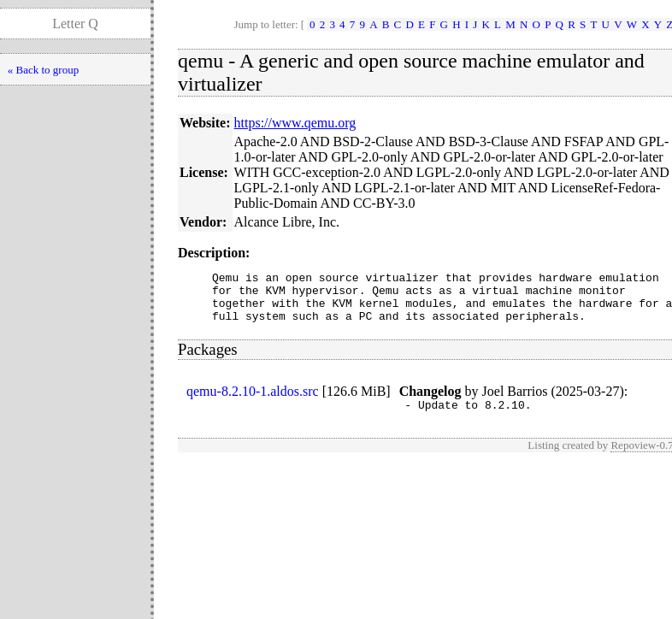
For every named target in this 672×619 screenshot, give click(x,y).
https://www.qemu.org (295, 123)
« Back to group (43, 70)
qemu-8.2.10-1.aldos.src (253, 401)
